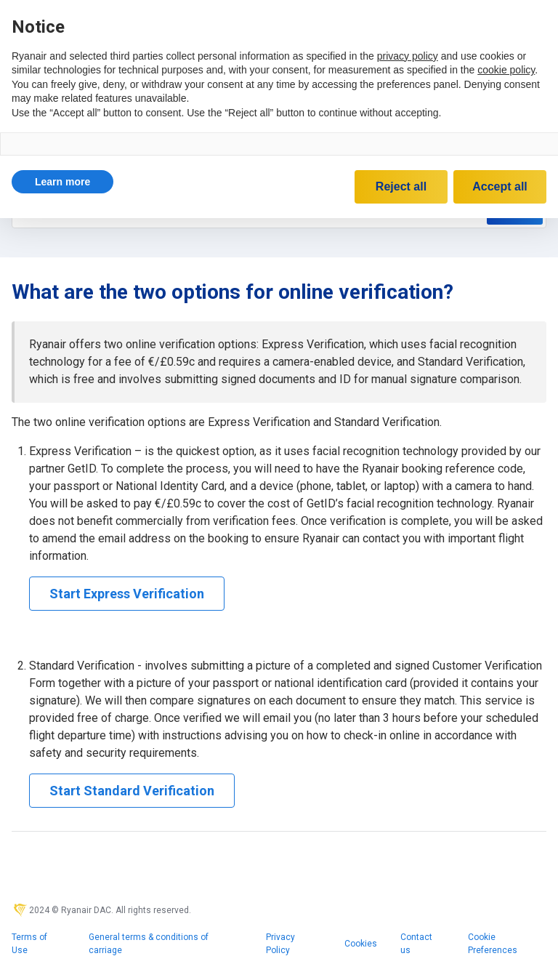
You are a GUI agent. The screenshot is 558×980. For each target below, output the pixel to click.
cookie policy (506, 70)
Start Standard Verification (132, 791)
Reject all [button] (401, 186)
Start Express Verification (127, 594)
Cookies (361, 944)
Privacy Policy (280, 944)
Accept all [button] (500, 186)
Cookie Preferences (493, 944)
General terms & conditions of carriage (149, 944)
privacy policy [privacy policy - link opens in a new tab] (408, 56)
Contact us (416, 944)
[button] (62, 182)
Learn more (62, 182)
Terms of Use (29, 944)
